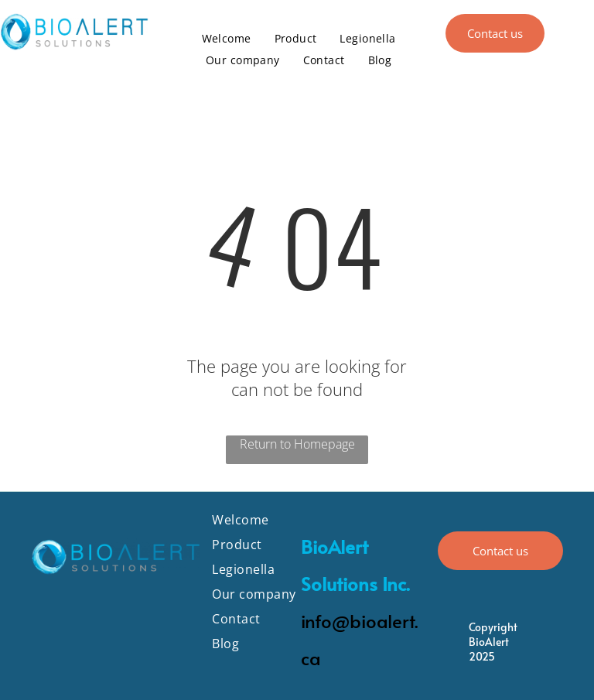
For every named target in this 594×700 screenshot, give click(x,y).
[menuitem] (227, 38)
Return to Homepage (297, 444)
